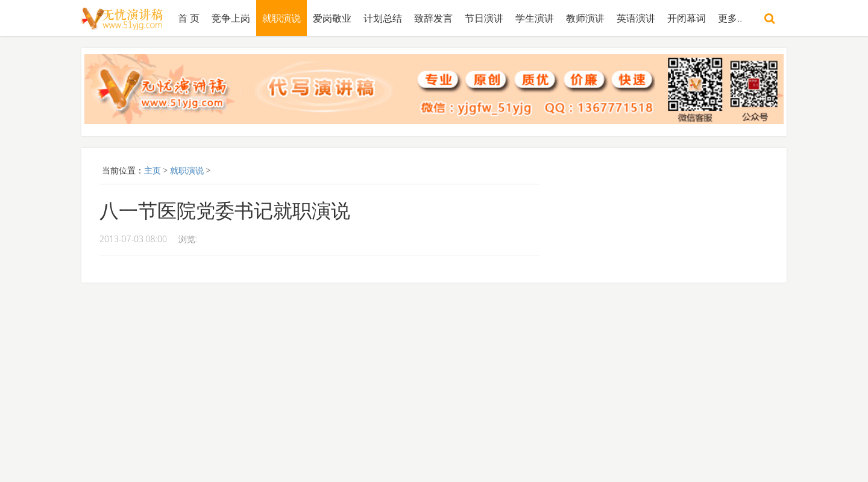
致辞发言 (433, 18)
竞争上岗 (231, 18)
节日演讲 (484, 18)
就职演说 (281, 18)
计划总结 (383, 18)
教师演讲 (585, 18)
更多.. (730, 18)
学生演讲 (535, 18)
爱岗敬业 (332, 18)
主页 (153, 170)
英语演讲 (636, 18)
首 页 (189, 18)
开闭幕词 (687, 18)
